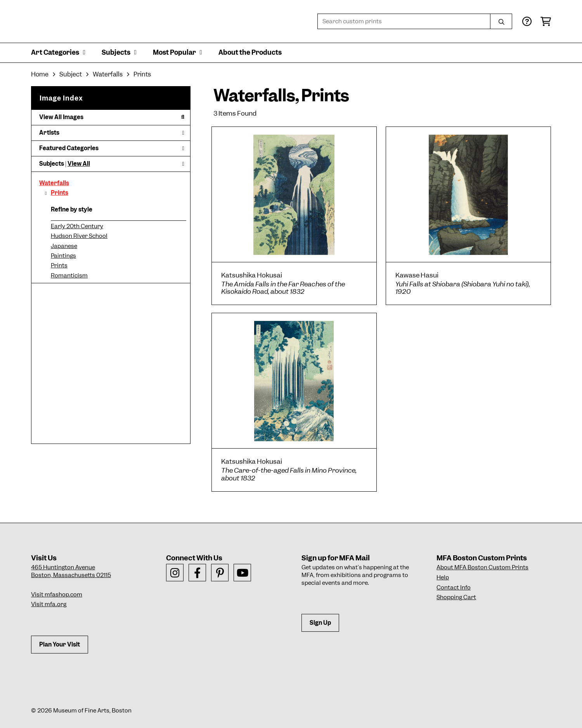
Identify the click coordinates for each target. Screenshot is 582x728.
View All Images (112, 117)
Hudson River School (79, 236)
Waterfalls (54, 183)
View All (79, 164)
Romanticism (69, 276)
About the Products (250, 52)
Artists (112, 133)
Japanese (64, 246)
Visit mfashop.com (57, 595)
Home (40, 74)
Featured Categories (112, 148)
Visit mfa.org (49, 604)
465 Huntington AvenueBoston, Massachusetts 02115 (71, 571)
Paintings (63, 256)
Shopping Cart (456, 597)
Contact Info (454, 588)
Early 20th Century (77, 226)
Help (443, 577)
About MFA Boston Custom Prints (482, 567)
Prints (60, 193)
